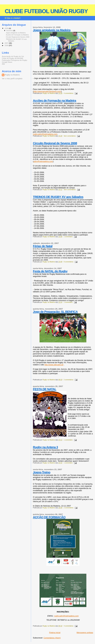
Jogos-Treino (42, 472)
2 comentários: (69, 380)
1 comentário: (69, 237)
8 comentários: (69, 262)
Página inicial (55, 633)
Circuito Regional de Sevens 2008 (55, 143)
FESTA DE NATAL (45, 389)
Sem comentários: (70, 136)
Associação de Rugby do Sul (13, 56)
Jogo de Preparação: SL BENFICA (55, 312)
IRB (3, 64)
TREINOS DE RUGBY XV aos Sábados (58, 197)
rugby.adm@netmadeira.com (45, 134)
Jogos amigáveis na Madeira (52, 30)
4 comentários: (69, 93)
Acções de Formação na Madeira (55, 100)
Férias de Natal (43, 246)
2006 (7, 45)
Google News (7, 62)
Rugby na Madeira (12, 75)
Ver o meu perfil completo (12, 79)
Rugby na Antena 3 (45, 447)
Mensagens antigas (85, 633)
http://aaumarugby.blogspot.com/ (47, 91)
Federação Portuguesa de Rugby (15, 60)
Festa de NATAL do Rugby (50, 271)
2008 (7, 28)
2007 (7, 43)
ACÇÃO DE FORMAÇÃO (49, 517)
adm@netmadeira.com (43, 161)
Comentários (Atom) (52, 638)
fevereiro (10, 31)
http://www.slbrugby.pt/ (54, 365)
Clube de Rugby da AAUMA (13, 58)
